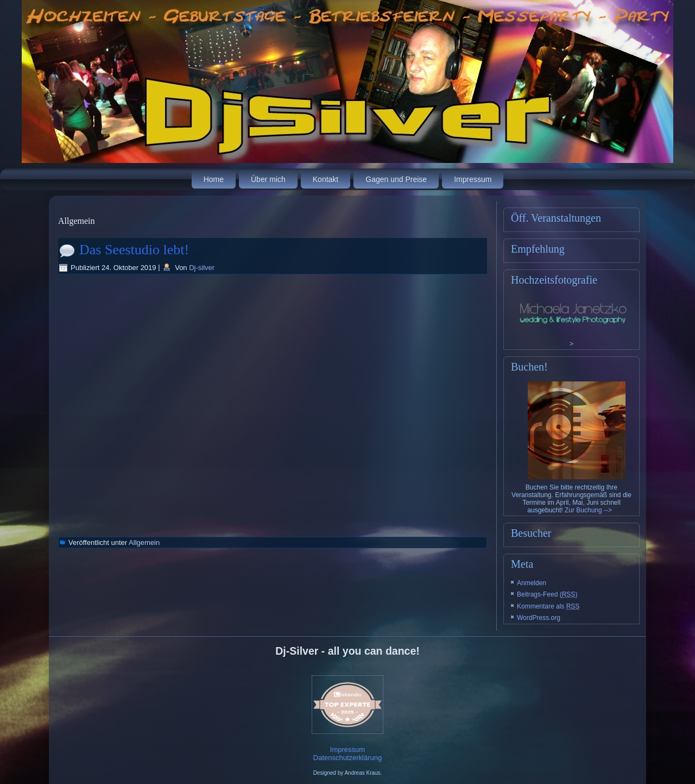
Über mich (268, 179)
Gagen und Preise (396, 179)
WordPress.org (539, 618)
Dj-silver (202, 268)
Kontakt (326, 179)
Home (214, 179)
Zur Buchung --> (588, 510)
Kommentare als (548, 606)
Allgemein (144, 542)
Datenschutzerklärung (347, 758)
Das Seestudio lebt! (134, 250)
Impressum (473, 179)
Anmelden (532, 583)
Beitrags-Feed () (547, 594)
